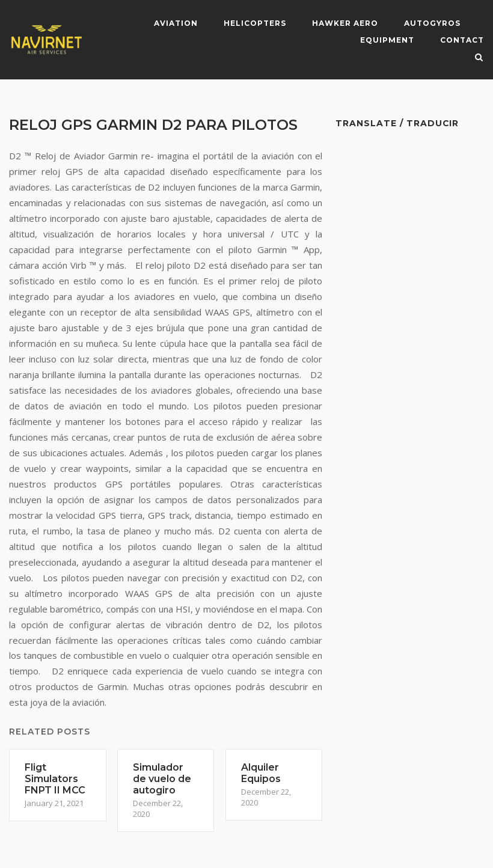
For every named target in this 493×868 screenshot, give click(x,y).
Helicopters (255, 23)
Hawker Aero (345, 23)
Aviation (176, 23)
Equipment (387, 40)
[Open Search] (479, 58)
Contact (462, 40)
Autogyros (432, 23)
